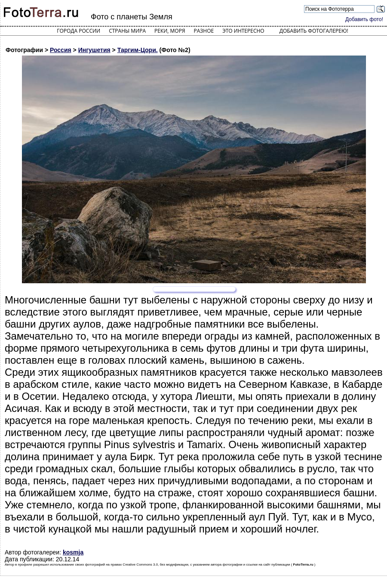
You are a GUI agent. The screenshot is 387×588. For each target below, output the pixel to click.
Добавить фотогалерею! (314, 31)
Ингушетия (94, 50)
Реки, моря (170, 31)
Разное (204, 31)
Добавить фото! (364, 19)
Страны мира (127, 31)
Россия (61, 50)
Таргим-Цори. (138, 50)
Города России (78, 31)
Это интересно (243, 31)
